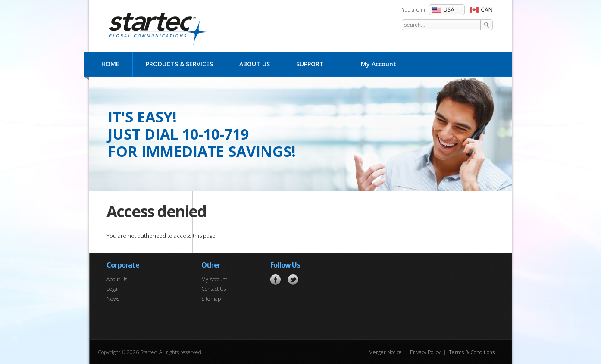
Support (310, 64)
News (113, 299)
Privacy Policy (425, 352)
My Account (379, 64)
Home (110, 64)
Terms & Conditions (472, 352)
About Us (255, 64)
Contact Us (214, 289)
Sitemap (211, 299)
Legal (113, 289)
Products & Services (179, 64)
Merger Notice (385, 352)
